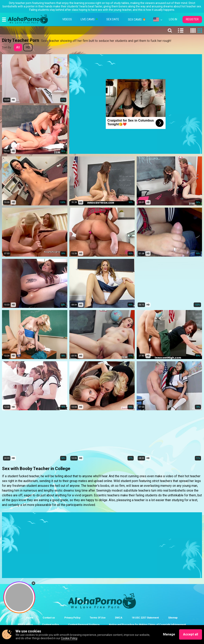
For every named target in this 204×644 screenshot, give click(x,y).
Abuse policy (25, 625)
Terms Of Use (98, 618)
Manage (169, 634)
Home (30, 618)
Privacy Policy (72, 618)
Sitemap (173, 618)
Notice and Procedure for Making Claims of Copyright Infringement (147, 625)
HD (28, 47)
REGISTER (192, 19)
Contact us (49, 618)
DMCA (119, 618)
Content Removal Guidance (84, 625)
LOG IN (173, 19)
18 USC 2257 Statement (145, 618)
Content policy (50, 625)
